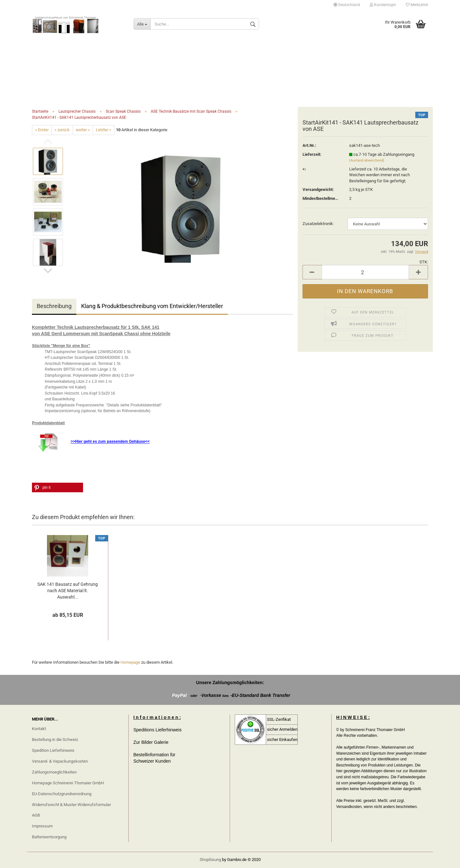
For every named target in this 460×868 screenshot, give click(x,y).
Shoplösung (210, 860)
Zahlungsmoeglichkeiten (54, 772)
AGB (36, 815)
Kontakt (39, 729)
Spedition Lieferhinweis (53, 750)
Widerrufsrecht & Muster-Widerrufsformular (71, 805)
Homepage (130, 662)
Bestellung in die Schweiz (55, 740)
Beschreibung (54, 306)
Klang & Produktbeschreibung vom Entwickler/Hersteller (152, 306)
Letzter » (103, 130)
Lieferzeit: (312, 154)
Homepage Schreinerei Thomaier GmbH (68, 783)
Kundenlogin (383, 5)
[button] (57, 487)
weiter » (83, 130)
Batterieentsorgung (49, 837)
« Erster (42, 130)
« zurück (62, 130)
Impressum (42, 826)
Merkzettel (417, 5)
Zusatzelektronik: (318, 224)
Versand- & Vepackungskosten (60, 761)
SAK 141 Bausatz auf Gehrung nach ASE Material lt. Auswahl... (68, 591)
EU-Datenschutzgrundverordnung (62, 794)
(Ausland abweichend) (367, 160)
